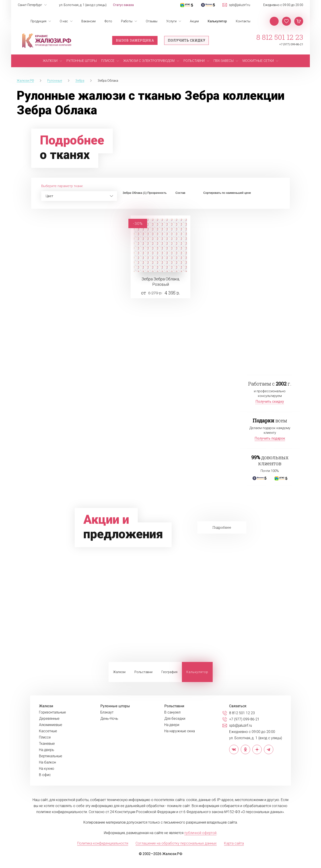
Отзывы (152, 21)
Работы (127, 21)
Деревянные (49, 719)
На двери (172, 725)
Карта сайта (234, 843)
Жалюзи (119, 672)
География (169, 672)
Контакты (243, 21)
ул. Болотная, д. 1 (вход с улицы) (83, 5)
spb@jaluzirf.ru (240, 5)
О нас (64, 21)
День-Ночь (109, 719)
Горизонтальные (52, 712)
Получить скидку (187, 40)
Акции (194, 21)
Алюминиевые (51, 725)
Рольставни (143, 672)
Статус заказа (123, 5)
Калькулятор (217, 21)
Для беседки (175, 719)
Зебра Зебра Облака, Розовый (161, 282)
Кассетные (48, 731)
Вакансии (88, 21)
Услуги (171, 21)
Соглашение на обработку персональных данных (176, 843)
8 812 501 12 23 (280, 37)
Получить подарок (270, 438)
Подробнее (222, 527)
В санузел (172, 712)
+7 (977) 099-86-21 (291, 44)
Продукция (38, 21)
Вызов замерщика (135, 40)
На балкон (47, 762)
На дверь (47, 750)
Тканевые (47, 744)
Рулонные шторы (115, 706)
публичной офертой (200, 833)
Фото (108, 21)
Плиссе (45, 737)
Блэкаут (107, 712)
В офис (45, 775)
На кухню (47, 769)
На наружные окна (180, 731)
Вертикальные (51, 756)
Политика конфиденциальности (103, 843)
